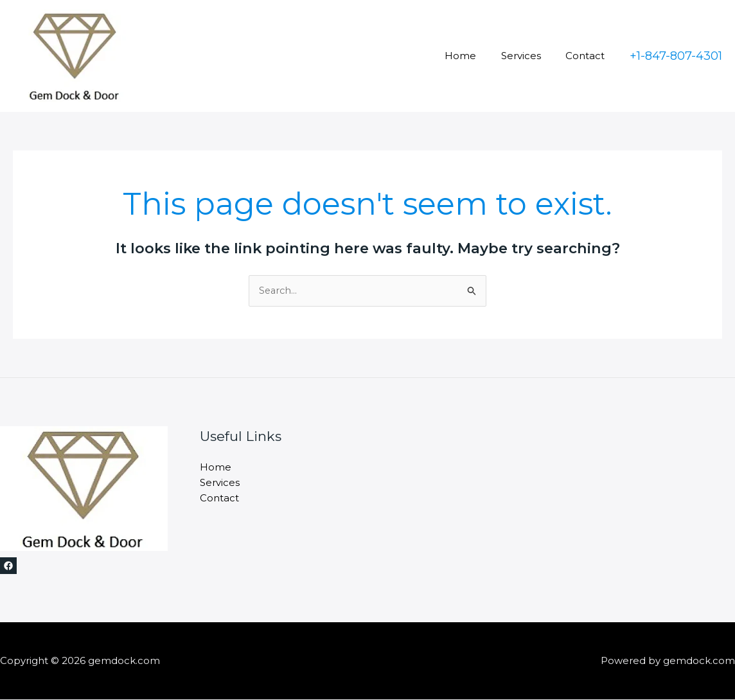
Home (474, 56)
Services (529, 56)
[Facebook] (8, 566)
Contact (588, 56)
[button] (676, 56)
